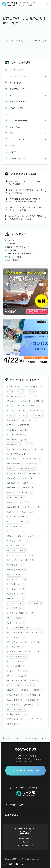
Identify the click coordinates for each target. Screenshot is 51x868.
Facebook (24, 838)
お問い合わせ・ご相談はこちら (25, 770)
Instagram (24, 845)
